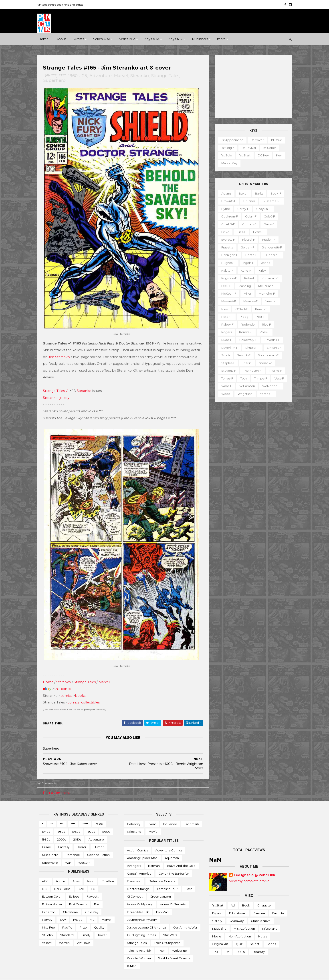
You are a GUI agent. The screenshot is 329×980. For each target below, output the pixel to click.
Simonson (273, 347)
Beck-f (275, 193)
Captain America (139, 863)
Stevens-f (227, 371)
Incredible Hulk (138, 902)
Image (78, 910)
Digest (217, 903)
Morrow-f (249, 301)
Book (246, 896)
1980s (106, 822)
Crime (46, 837)
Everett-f (227, 240)
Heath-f (250, 255)
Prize (83, 917)
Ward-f (225, 386)
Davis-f (268, 224)
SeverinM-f (228, 347)
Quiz (239, 934)
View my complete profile (249, 871)
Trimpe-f (259, 378)
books (82, 686)
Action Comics (137, 840)
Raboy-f (226, 324)
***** (85, 814)
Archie (61, 871)
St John (47, 925)
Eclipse (74, 887)
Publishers (200, 39)
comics (68, 686)
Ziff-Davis (84, 933)
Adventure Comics (169, 840)
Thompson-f (251, 371)
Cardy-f (242, 209)
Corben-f (248, 224)
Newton (269, 301)
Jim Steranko (86, 352)
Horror (82, 837)
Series (271, 934)
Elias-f (240, 232)
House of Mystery (140, 894)
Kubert (248, 278)
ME (92, 910)
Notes (263, 926)
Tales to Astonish (139, 941)
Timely (86, 925)
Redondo (246, 324)
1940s (46, 822)
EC (93, 879)
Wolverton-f (270, 386)
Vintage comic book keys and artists (62, 5)
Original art (220, 934)
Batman (154, 856)
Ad (233, 896)
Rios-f (265, 324)
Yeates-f (265, 394)
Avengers (134, 856)
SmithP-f (242, 355)
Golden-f (246, 247)
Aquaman (172, 848)
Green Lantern (160, 887)
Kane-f (245, 270)
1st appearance (231, 140)
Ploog (243, 317)
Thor (162, 941)
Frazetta (226, 247)
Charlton (108, 871)
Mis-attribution (244, 919)
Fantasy (64, 837)
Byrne (224, 209)
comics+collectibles (85, 693)
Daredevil (134, 871)
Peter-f (226, 317)
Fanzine (259, 903)
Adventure (102, 76)
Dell (81, 879)
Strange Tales (167, 76)
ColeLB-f (227, 224)
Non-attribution (240, 926)
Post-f (259, 317)
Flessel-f (247, 240)
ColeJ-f (268, 216)
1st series (268, 148)
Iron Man (162, 902)
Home (43, 39)
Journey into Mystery (142, 910)
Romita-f (244, 332)
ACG (45, 871)
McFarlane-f (266, 286)
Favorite (278, 903)
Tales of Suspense (167, 933)
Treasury (259, 942)
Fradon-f (267, 240)
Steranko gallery (58, 393)
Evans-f (257, 232)
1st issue (275, 140)
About (61, 39)
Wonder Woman (139, 948)
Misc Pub (48, 917)
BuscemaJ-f (270, 201)
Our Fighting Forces (141, 925)
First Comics (78, 894)
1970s (91, 822)
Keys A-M (152, 39)
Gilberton (49, 902)
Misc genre (50, 845)
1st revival (247, 148)
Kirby (261, 270)
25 (86, 76)
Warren (64, 933)
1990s (46, 829)
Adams (225, 193)
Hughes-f (227, 263)
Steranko (141, 76)
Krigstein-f (228, 278)
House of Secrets (173, 894)
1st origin (226, 148)
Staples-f (227, 363)
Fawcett (93, 887)
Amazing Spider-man (142, 848)
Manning (243, 286)
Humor (99, 837)
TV (227, 942)
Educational (238, 903)
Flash (189, 879)
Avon (90, 871)
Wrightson (244, 394)
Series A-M (102, 39)
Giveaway (237, 911)
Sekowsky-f (247, 340)
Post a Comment (58, 783)
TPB (215, 942)
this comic (64, 679)
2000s (62, 829)
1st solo (225, 155)
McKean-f (227, 293)
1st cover (256, 140)
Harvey (47, 910)
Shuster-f (251, 347)
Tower (102, 925)
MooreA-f (227, 301)
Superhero (56, 81)
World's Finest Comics (174, 948)
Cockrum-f (228, 216)
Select (255, 934)
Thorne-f (274, 371)
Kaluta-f (226, 270)
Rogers (225, 332)
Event (152, 814)
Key (278, 155)
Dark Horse (62, 879)
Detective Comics (162, 871)
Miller (246, 293)
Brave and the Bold (181, 856)
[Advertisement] (252, 86)
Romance (73, 845)
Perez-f (260, 309)
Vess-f (278, 378)
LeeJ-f (225, 286)
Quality (99, 917)
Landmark (192, 814)
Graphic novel (261, 911)
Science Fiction (98, 845)
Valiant (47, 933)
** (52, 814)
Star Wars (170, 925)
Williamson (246, 386)
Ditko (224, 232)
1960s (75, 76)
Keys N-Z (176, 39)
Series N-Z (127, 39)
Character (265, 896)
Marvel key (228, 163)
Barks (258, 193)
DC (44, 879)
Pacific (67, 917)
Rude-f (225, 340)
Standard (67, 925)
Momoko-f (265, 293)
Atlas (76, 871)
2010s (77, 829)
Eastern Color (52, 887)
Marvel (123, 76)
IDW (63, 910)
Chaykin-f (262, 209)
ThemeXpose (62, 974)
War (68, 853)
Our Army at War (185, 917)
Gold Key (92, 902)
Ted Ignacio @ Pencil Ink (254, 865)
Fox (97, 894)
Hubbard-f (271, 255)
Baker (242, 193)
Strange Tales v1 (57, 386)
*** (55, 76)
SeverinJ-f (271, 340)
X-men (132, 956)
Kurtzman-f (269, 278)
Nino (223, 309)
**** (64, 76)
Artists (79, 39)
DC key (262, 155)
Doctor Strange (138, 879)
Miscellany (270, 919)
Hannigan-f (228, 255)
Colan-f (249, 216)
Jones (264, 263)
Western (84, 853)
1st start (244, 155)
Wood (224, 394)
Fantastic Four (167, 879)
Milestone (134, 822)
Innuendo (170, 814)
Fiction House (52, 894)
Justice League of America (146, 917)
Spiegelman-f (267, 355)
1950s (61, 822)
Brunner (248, 201)
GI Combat (135, 887)
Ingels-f (247, 263)
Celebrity (134, 814)
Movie (153, 822)
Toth (242, 378)
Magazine (219, 919)
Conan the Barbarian (174, 863)
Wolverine (180, 941)
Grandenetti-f (270, 247)
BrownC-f (227, 201)
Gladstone (70, 902)
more (221, 39)
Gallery (217, 911)
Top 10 (241, 942)
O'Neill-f (240, 309)
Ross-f (263, 332)
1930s (99, 814)
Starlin (246, 363)
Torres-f (226, 378)
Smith (224, 355)
